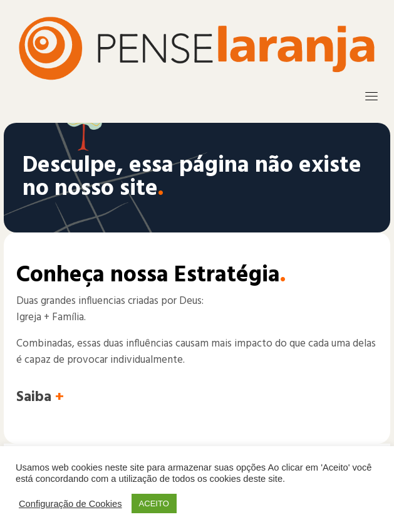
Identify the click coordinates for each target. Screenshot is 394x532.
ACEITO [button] (154, 503)
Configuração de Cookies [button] (70, 504)
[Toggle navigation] (371, 96)
